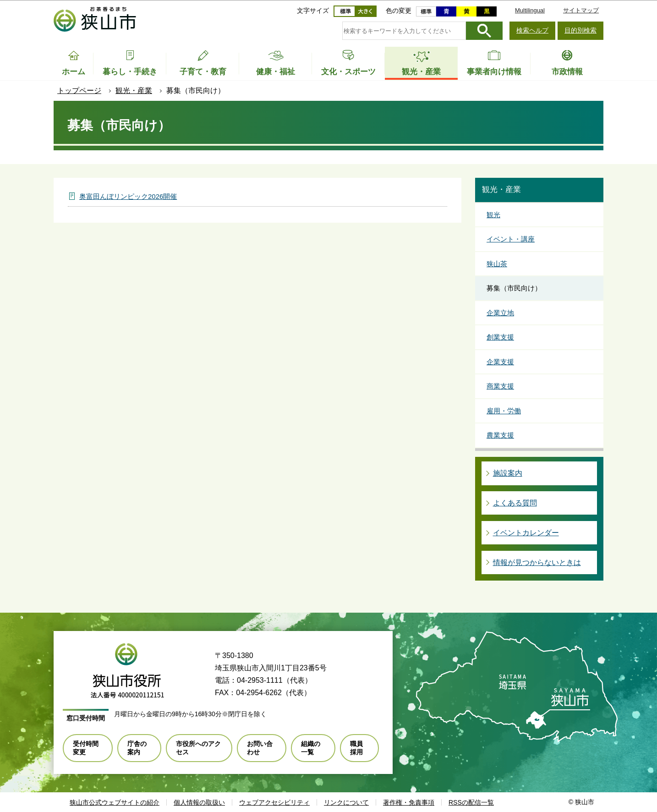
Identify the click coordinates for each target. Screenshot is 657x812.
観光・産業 (134, 91)
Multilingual (530, 10)
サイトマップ (581, 10)
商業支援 (500, 386)
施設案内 (508, 473)
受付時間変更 (86, 748)
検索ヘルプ (532, 30)
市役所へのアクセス (198, 748)
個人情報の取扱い (199, 802)
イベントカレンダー (526, 533)
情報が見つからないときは (537, 562)
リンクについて (346, 802)
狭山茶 (497, 264)
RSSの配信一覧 (471, 802)
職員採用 (356, 748)
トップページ (79, 91)
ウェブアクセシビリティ (274, 802)
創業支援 (500, 337)
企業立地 (500, 313)
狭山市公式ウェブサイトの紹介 (115, 802)
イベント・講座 (511, 239)
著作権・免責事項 (409, 802)
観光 (493, 215)
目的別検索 (580, 30)
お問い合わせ (260, 748)
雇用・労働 (504, 411)
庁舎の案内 (137, 748)
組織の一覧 (311, 748)
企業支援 (500, 362)
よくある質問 (515, 503)
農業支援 (500, 435)
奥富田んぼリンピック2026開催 (128, 196)
